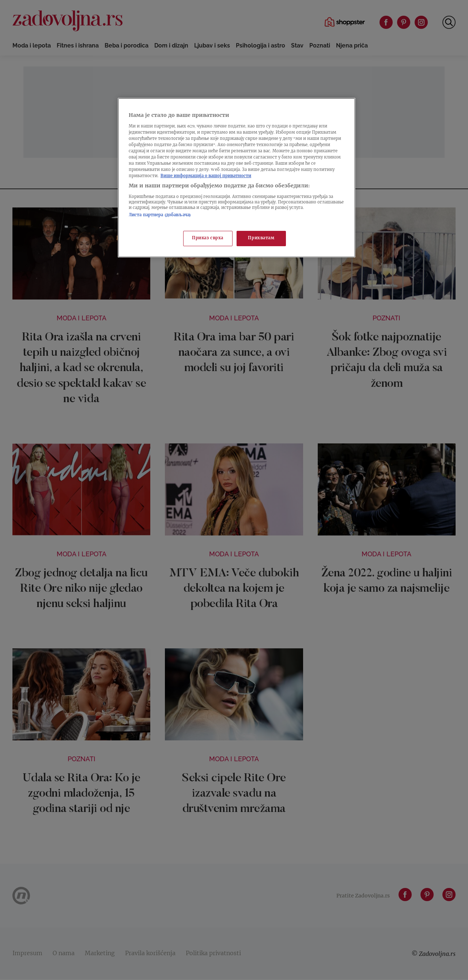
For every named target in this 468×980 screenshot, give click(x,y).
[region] (237, 178)
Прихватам (261, 238)
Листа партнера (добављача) (160, 215)
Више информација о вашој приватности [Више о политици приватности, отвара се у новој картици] (206, 176)
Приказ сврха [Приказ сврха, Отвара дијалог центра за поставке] (208, 238)
